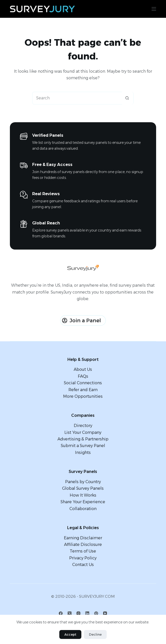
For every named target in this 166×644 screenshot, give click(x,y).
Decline (95, 634)
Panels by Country (83, 482)
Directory (83, 426)
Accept (70, 634)
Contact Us (83, 565)
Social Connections (83, 383)
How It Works (83, 495)
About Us (83, 369)
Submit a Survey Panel (83, 446)
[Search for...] (77, 98)
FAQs (83, 376)
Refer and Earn (83, 390)
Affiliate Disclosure (83, 545)
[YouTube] (105, 613)
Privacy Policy (83, 558)
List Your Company (83, 432)
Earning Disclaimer (83, 538)
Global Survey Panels (83, 488)
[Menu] (154, 9)
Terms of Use (83, 551)
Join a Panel (81, 320)
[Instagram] (78, 613)
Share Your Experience (83, 502)
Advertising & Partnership (83, 439)
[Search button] (127, 98)
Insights (83, 453)
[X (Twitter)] (70, 613)
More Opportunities (83, 396)
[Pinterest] (96, 613)
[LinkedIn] (87, 613)
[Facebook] (61, 613)
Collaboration (83, 509)
